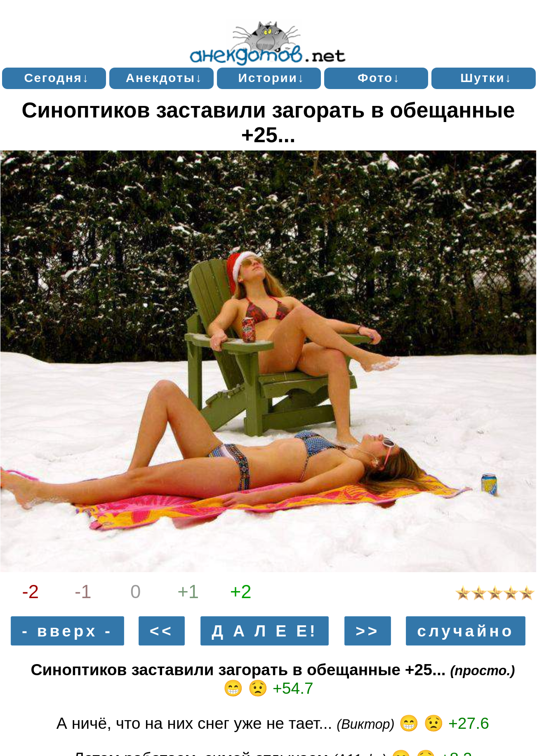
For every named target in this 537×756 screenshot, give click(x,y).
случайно (466, 631)
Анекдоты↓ (164, 78)
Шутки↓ (486, 78)
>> (368, 631)
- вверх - (67, 631)
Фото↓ (379, 78)
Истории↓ (272, 78)
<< (162, 631)
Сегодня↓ (57, 78)
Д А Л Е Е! (265, 631)
